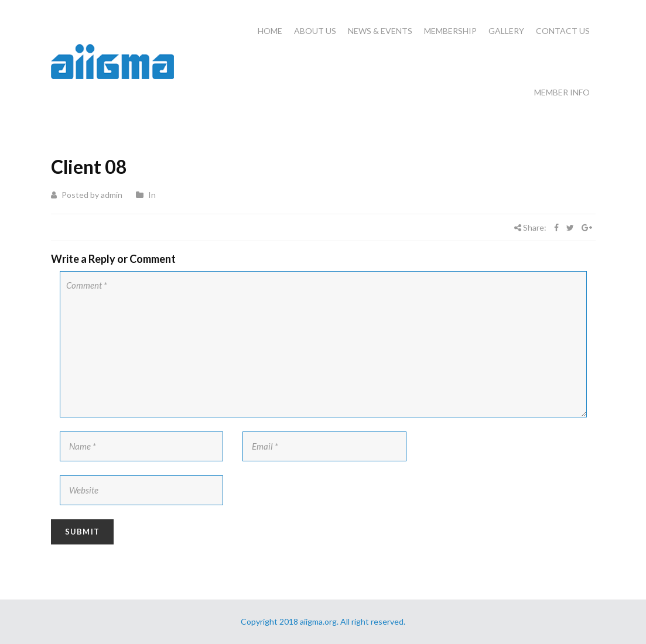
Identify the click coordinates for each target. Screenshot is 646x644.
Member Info (562, 92)
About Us (315, 31)
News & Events (380, 31)
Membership (450, 31)
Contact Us (563, 31)
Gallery (506, 31)
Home (270, 31)
